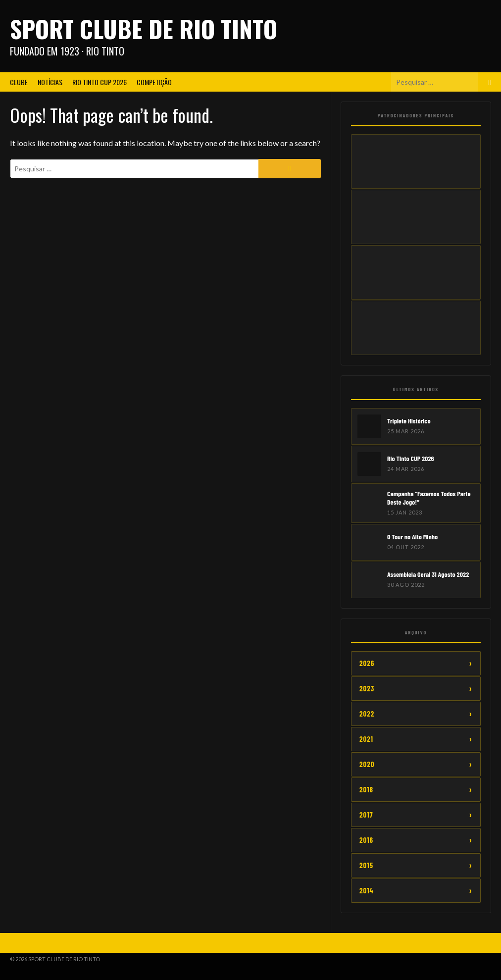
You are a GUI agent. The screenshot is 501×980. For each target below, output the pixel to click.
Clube (19, 82)
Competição (154, 82)
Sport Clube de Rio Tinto (144, 28)
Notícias (50, 82)
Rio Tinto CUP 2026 (100, 82)
